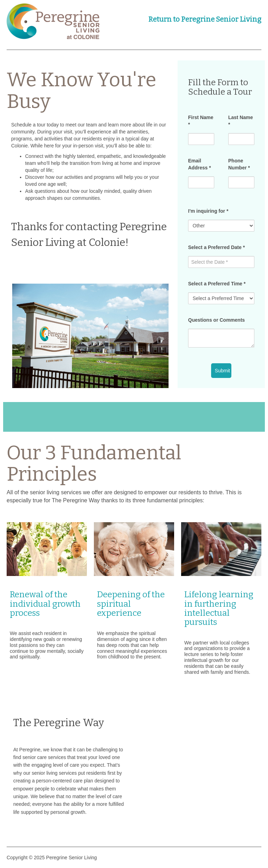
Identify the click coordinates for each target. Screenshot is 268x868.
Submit (223, 371)
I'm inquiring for (208, 211)
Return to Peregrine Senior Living (205, 19)
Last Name (241, 121)
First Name (201, 121)
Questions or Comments (217, 320)
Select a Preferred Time (217, 284)
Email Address (199, 164)
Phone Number (239, 164)
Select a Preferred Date (217, 247)
